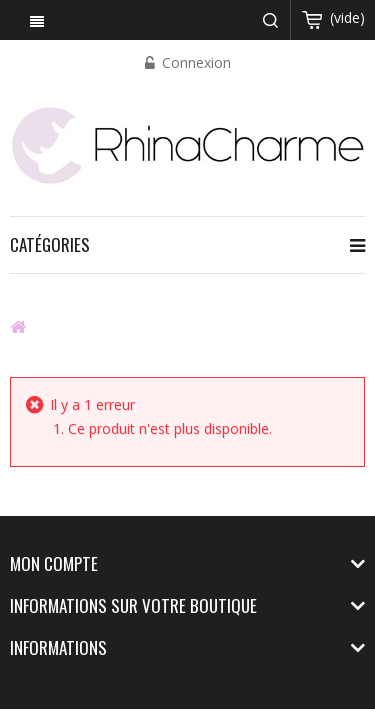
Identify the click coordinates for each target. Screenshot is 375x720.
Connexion (194, 62)
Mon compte (54, 563)
